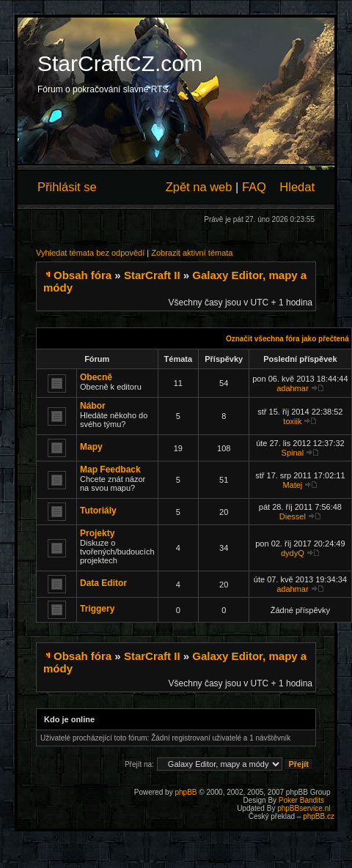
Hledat (297, 187)
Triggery (97, 609)
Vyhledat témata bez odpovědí (90, 253)
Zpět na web (199, 187)
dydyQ (293, 553)
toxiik (292, 421)
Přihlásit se (67, 187)
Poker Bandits (301, 800)
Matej (292, 485)
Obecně (96, 377)
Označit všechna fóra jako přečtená (287, 339)
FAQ (254, 187)
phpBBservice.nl (304, 808)
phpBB (186, 792)
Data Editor (103, 583)
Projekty (97, 533)
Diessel (293, 516)
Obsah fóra (82, 275)
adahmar (292, 388)
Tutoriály (98, 511)
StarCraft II (152, 275)
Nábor (93, 406)
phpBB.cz (319, 816)
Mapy (91, 447)
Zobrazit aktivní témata (192, 253)
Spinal (293, 453)
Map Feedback (110, 470)
